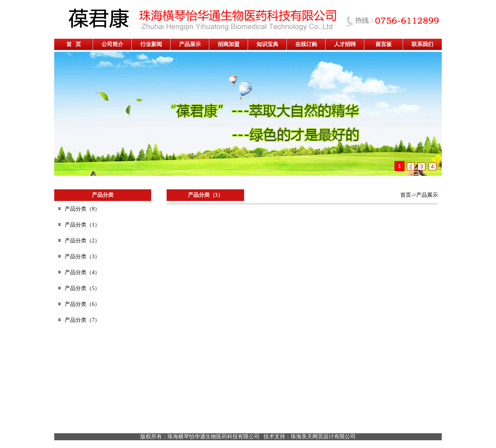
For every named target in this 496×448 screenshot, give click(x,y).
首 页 (74, 44)
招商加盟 (229, 44)
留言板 (384, 44)
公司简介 (112, 44)
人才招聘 (345, 44)
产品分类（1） (82, 225)
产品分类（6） (82, 304)
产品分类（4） (82, 272)
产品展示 (190, 44)
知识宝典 (267, 44)
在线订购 (306, 44)
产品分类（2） (82, 241)
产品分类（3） (82, 257)
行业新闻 (151, 44)
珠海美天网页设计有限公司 (323, 437)
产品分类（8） (82, 209)
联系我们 (422, 44)
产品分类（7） (82, 320)
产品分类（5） (82, 288)
